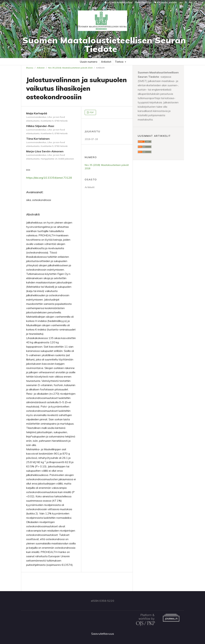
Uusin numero (89, 62)
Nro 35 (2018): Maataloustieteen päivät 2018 (70, 68)
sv (191, 2)
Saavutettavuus (103, 634)
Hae (199, 2)
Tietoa (119, 62)
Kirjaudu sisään (165, 2)
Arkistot (106, 62)
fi (186, 2)
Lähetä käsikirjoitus (118, 2)
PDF (91, 112)
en (181, 2)
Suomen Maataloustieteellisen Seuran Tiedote (104, 45)
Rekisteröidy (143, 2)
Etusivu (30, 68)
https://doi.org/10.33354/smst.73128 (49, 178)
